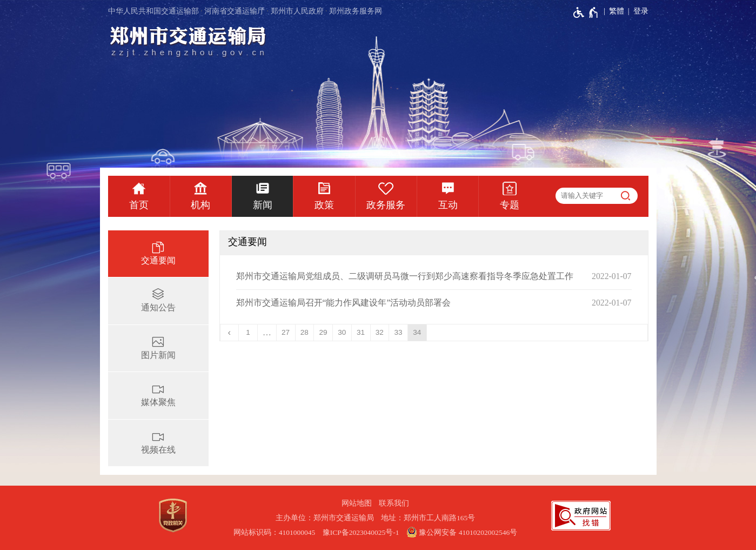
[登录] (636, 11)
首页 (139, 205)
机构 (200, 205)
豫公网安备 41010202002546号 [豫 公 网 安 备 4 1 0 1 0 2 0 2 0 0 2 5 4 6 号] (462, 532)
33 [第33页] (399, 332)
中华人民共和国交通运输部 (153, 11)
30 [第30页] (342, 332)
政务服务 (386, 205)
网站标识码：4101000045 (275, 532)
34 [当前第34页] (417, 332)
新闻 (263, 205)
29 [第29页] (323, 332)
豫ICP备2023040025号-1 (361, 532)
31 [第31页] (361, 332)
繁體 (617, 11)
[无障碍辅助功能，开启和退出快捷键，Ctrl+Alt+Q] (586, 12)
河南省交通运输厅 (235, 11)
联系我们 (394, 503)
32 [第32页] (380, 332)
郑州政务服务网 (356, 11)
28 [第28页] (305, 332)
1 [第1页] (248, 332)
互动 (448, 205)
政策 (324, 205)
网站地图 (357, 503)
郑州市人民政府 (297, 11)
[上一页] (230, 333)
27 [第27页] (286, 332)
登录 (641, 11)
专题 (510, 205)
